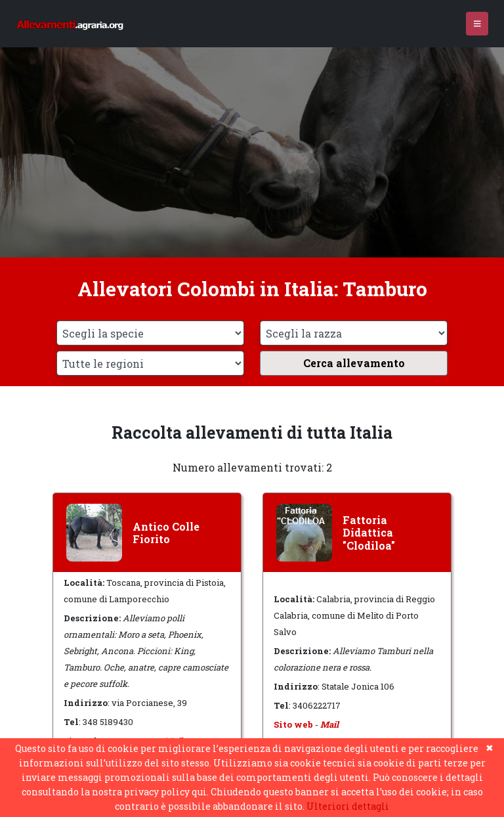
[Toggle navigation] (477, 24)
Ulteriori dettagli (348, 806)
